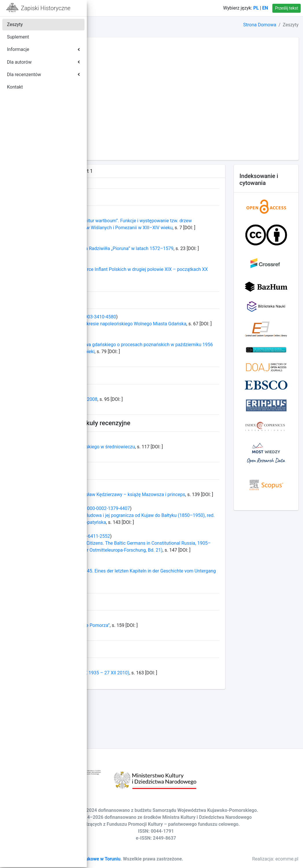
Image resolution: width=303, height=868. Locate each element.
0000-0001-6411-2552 (165, 585)
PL (256, 8)
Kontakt (157, 8)
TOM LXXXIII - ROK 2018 (122, 95)
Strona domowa (123, 8)
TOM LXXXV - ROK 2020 (122, 81)
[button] (96, 8)
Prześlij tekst (287, 8)
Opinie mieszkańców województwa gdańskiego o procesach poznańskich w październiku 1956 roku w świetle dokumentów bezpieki (161, 372)
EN (265, 8)
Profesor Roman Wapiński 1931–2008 (136, 427)
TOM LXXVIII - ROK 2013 (122, 130)
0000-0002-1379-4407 (185, 550)
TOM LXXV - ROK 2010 (120, 151)
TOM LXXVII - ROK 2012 (122, 137)
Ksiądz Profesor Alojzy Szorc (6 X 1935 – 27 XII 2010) (152, 728)
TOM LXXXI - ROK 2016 (121, 109)
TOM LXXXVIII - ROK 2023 (124, 60)
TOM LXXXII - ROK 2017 (122, 102)
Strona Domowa (260, 25)
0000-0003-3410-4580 (171, 331)
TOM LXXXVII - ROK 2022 (123, 67)
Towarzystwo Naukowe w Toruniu (164, 853)
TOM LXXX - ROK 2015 (120, 116)
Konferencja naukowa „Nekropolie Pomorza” (143, 681)
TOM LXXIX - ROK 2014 (121, 123)
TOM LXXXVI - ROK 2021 (123, 74)
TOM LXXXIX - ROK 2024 (123, 53)
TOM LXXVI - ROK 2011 (121, 144)
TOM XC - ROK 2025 (118, 46)
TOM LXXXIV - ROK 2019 (123, 88)
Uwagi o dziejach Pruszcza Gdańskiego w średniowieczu (155, 475)
